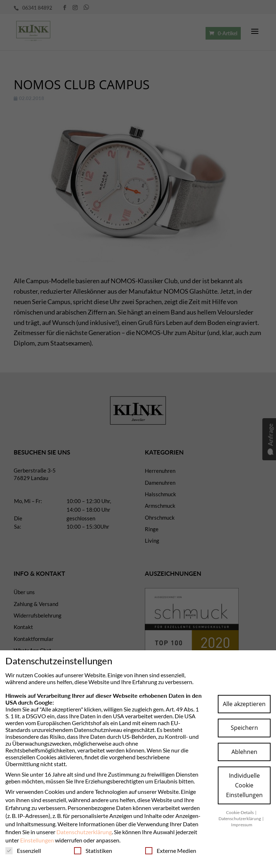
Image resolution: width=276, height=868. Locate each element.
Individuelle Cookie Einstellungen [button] (244, 785)
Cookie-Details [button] (240, 812)
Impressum (242, 825)
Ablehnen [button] (244, 752)
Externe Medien (171, 851)
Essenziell (23, 851)
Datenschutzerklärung (84, 832)
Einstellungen (37, 840)
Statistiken (93, 851)
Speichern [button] (244, 728)
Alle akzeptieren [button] (244, 704)
